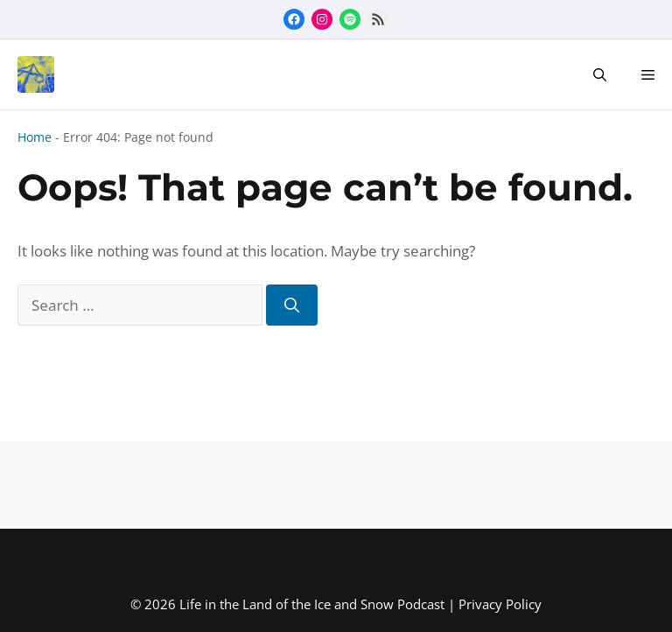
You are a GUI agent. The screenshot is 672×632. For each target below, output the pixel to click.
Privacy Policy (500, 604)
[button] (600, 74)
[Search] (292, 305)
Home (35, 137)
